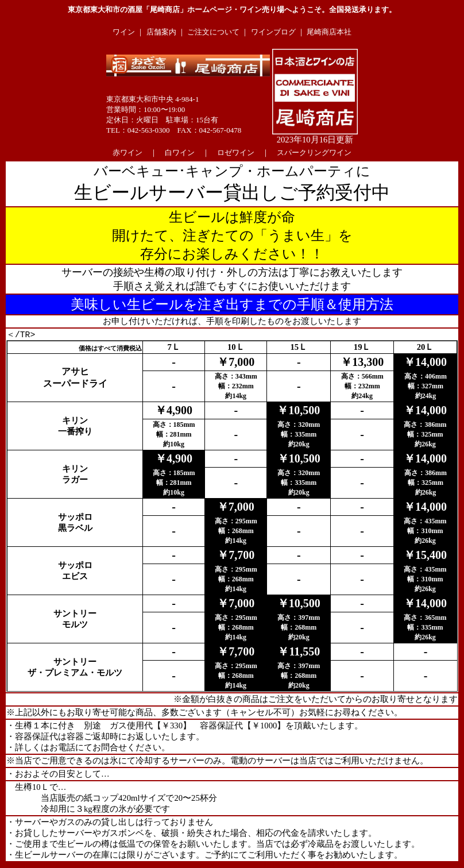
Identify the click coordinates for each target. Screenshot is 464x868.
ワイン (124, 32)
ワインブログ (273, 32)
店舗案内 (161, 32)
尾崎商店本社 (329, 32)
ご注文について (213, 32)
